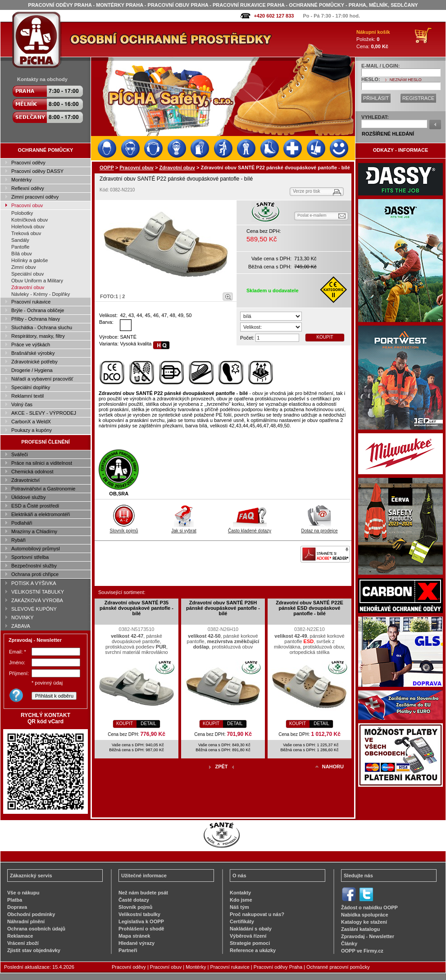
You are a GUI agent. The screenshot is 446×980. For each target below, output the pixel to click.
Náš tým (239, 907)
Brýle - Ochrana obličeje (38, 310)
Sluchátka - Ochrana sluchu (42, 327)
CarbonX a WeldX (31, 422)
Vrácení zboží (23, 943)
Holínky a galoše (30, 260)
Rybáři (18, 540)
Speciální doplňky (31, 387)
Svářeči (20, 454)
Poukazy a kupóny (32, 430)
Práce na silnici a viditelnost (42, 463)
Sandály (20, 240)
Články (349, 944)
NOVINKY (23, 617)
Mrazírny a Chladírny (34, 531)
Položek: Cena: (373, 39)
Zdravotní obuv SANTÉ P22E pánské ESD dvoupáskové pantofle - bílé (309, 608)
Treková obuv (26, 233)
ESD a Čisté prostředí (35, 506)
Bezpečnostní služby (34, 566)
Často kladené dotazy (250, 528)
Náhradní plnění (26, 921)
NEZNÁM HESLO (406, 80)
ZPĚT (221, 767)
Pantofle (20, 247)
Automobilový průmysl (36, 549)
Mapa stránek (134, 936)
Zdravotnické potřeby (34, 362)
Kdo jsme (241, 900)
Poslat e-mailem (312, 215)
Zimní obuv (23, 267)
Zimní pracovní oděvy (35, 197)
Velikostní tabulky (139, 914)
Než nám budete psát (143, 893)
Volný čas (22, 404)
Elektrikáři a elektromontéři (41, 514)
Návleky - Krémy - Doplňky (41, 294)
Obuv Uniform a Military (37, 281)
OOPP (107, 168)
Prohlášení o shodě (141, 929)
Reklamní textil (27, 396)
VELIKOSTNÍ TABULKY (38, 592)
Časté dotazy (134, 900)
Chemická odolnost (32, 472)
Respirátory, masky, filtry (38, 336)
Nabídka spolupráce (365, 915)
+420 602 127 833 (274, 16)
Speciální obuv (27, 274)
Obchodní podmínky (31, 914)
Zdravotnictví (25, 480)
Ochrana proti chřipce (35, 574)
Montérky (21, 180)
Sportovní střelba (30, 557)
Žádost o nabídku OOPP (369, 907)
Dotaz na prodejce (319, 528)
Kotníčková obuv (30, 220)
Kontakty (240, 893)
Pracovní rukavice (31, 302)
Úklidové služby (28, 497)
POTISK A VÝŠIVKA (34, 583)
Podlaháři (22, 523)
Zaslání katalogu (360, 929)
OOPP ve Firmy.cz (362, 951)
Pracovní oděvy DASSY (37, 171)
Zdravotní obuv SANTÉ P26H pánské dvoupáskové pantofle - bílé (223, 608)
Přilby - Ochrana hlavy (36, 319)
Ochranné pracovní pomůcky (338, 967)
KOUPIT (325, 337)
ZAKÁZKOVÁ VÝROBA (37, 600)
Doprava (17, 907)
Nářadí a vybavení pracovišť (42, 379)
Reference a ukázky (253, 950)
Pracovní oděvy (28, 163)
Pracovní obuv (27, 205)
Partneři (128, 950)
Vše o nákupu (23, 893)
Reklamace (20, 936)
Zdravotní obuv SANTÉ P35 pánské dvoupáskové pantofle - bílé (137, 608)
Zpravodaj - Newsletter (368, 936)
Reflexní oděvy (28, 188)
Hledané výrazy (137, 943)
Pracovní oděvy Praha (278, 967)
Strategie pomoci (250, 943)
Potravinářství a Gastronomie (43, 489)
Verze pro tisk (307, 191)
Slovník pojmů (124, 528)
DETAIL (148, 724)
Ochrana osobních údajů (36, 929)
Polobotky (22, 213)
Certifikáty (242, 921)
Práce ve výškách (31, 345)
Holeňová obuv (28, 227)
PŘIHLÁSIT (376, 98)
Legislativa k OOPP (141, 921)
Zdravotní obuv (28, 287)
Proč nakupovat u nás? (257, 914)
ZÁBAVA (21, 626)
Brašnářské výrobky (33, 353)
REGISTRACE (419, 98)
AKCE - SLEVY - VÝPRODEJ (44, 413)
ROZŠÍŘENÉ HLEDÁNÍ (388, 134)
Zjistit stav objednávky (34, 950)
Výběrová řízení (248, 936)
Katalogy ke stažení (364, 922)
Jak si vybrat (184, 528)
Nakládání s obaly (251, 929)
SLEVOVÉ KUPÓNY (34, 609)
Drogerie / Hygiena (32, 370)
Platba (15, 900)
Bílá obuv (22, 254)
